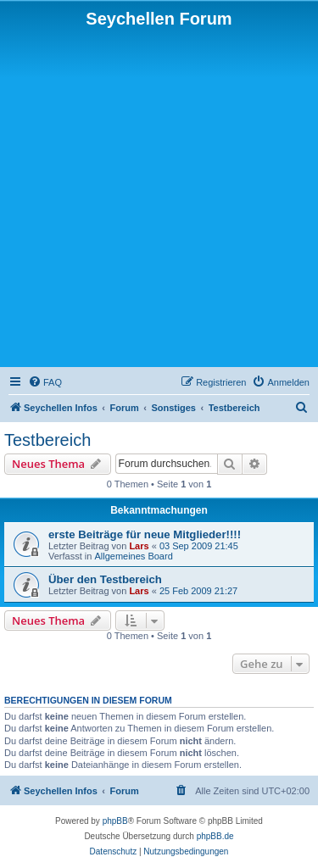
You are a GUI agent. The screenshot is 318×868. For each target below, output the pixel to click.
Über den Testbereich (105, 579)
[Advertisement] (159, 196)
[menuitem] (45, 382)
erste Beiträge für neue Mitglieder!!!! (145, 534)
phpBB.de (215, 836)
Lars (139, 546)
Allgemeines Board (133, 556)
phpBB (115, 821)
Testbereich (47, 440)
